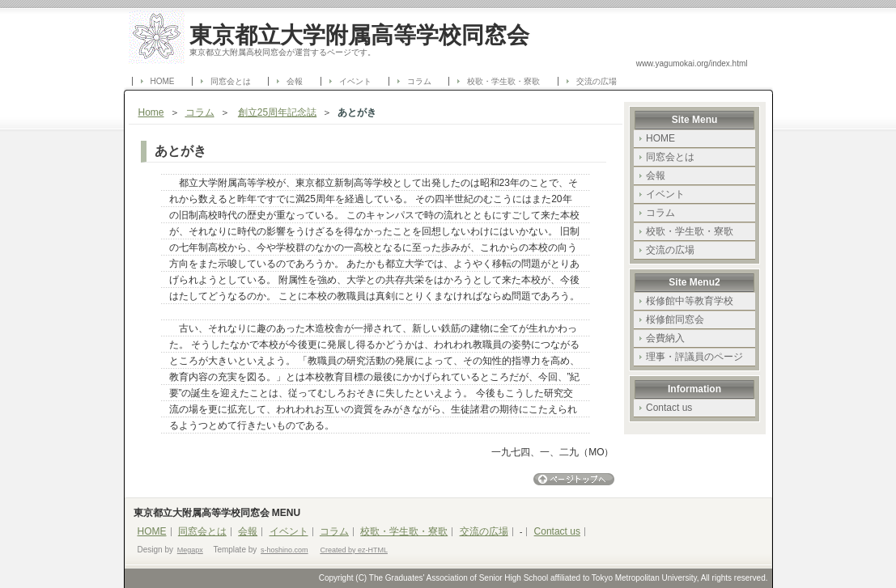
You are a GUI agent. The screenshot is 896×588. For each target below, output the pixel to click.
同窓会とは (231, 81)
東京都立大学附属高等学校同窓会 (359, 35)
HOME (163, 81)
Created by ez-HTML (354, 550)
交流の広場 (597, 81)
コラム (419, 81)
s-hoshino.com (285, 550)
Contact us (669, 408)
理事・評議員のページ (694, 357)
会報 (295, 81)
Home (151, 112)
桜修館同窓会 (675, 319)
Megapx (190, 550)
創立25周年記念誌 (277, 112)
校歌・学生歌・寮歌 (503, 81)
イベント (355, 81)
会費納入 (665, 338)
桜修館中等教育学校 (690, 301)
